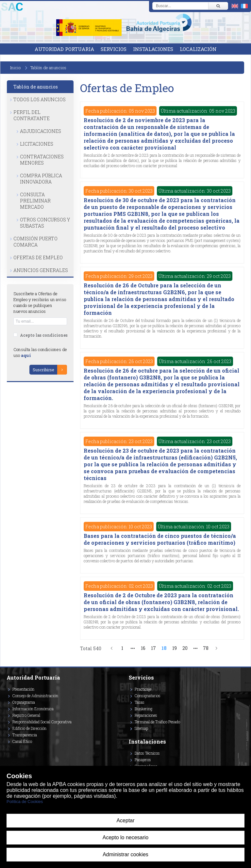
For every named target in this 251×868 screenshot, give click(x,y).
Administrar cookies (125, 854)
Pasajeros (143, 760)
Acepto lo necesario (126, 837)
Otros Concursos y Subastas (45, 223)
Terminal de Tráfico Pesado (157, 722)
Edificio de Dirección (29, 728)
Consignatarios (148, 696)
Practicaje (143, 689)
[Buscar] (218, 6)
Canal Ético (22, 741)
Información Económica (33, 709)
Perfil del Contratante (32, 115)
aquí (26, 355)
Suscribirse (43, 370)
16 (143, 648)
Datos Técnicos (147, 753)
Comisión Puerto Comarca (35, 242)
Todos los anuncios (40, 99)
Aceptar (125, 820)
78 (206, 648)
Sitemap (141, 728)
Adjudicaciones (41, 131)
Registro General (26, 715)
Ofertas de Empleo (38, 257)
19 (175, 648)
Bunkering (143, 709)
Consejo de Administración (35, 696)
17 (153, 648)
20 (185, 648)
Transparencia (25, 735)
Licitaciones (37, 144)
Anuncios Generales (41, 270)
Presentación (23, 689)
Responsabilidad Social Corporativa (42, 722)
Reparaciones (146, 715)
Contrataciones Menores (42, 160)
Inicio (15, 68)
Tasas (140, 702)
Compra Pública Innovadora (41, 179)
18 (164, 648)
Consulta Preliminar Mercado (35, 201)
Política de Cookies (25, 802)
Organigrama (24, 702)
